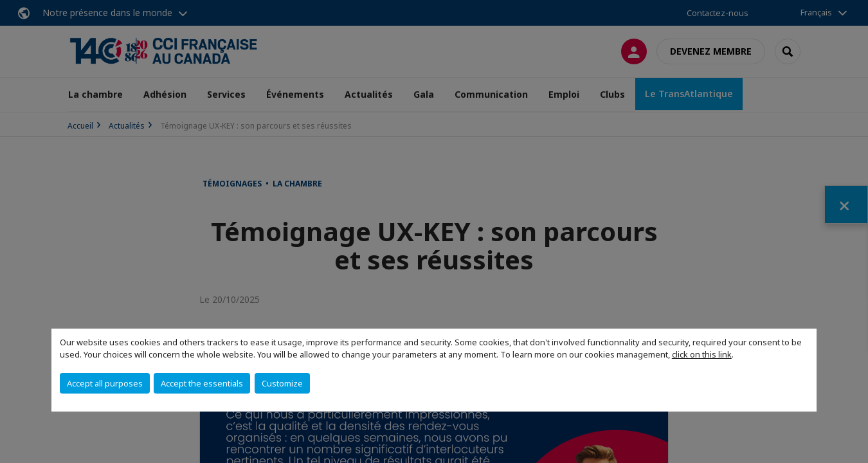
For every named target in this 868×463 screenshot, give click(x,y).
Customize (282, 383)
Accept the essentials (202, 383)
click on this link (702, 354)
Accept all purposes (105, 383)
